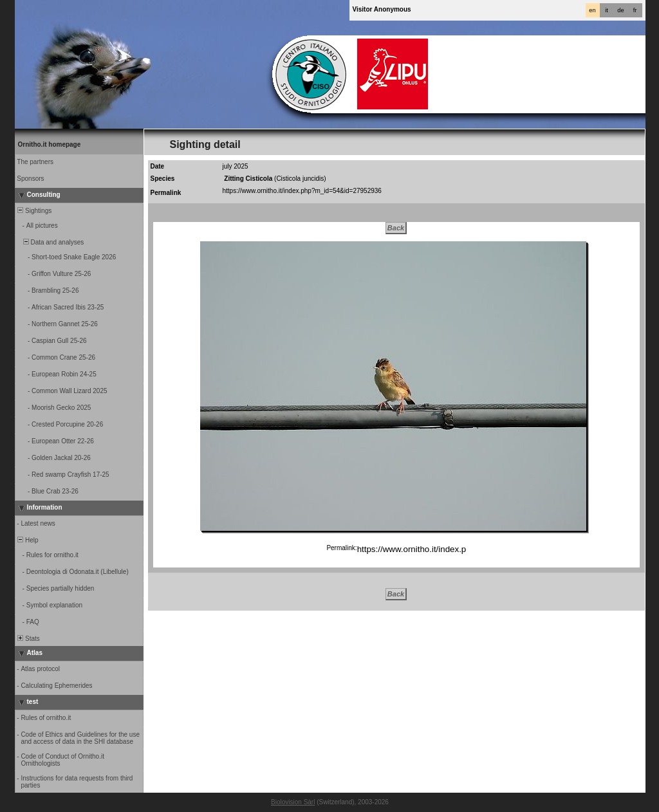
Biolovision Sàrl (293, 802)
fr (635, 10)
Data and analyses (50, 242)
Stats (28, 639)
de (620, 10)
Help (27, 540)
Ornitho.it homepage (50, 144)
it (607, 10)
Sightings (34, 211)
